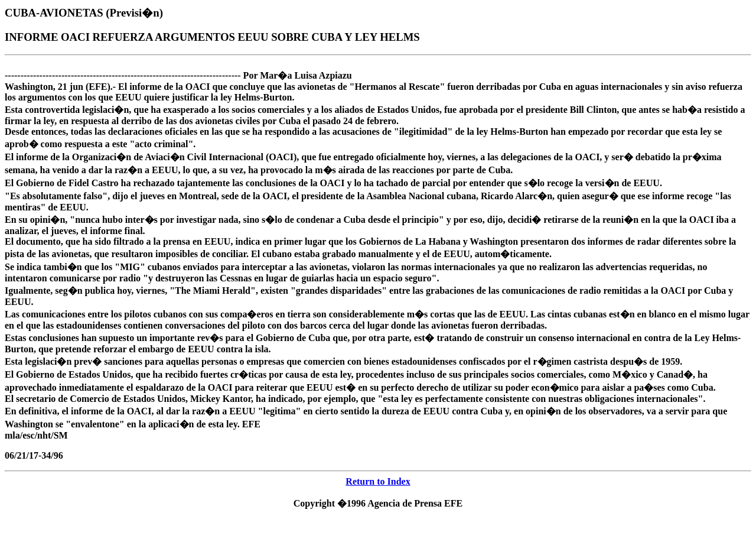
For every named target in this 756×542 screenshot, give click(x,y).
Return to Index (378, 481)
